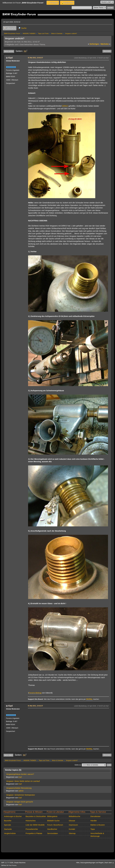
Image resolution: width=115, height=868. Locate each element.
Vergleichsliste (10, 833)
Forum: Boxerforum (55, 825)
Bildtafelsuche (75, 816)
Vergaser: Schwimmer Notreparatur (21, 795)
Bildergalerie (52, 816)
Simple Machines (20, 863)
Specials (7, 825)
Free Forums (13, 865)
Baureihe (8, 821)
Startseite (8, 829)
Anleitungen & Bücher (13, 816)
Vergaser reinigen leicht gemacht (19, 802)
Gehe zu (78, 765)
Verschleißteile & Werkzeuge (97, 835)
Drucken (107, 51)
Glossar (72, 821)
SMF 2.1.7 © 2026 (7, 863)
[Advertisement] (68, 726)
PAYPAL (89, 699)
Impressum (73, 825)
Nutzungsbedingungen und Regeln (92, 863)
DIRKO (65, 106)
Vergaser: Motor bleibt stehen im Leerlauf (23, 781)
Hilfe (78, 863)
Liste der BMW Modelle (35, 825)
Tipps (93, 829)
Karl (10, 58)
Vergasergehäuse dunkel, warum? (20, 774)
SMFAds (4, 865)
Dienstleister (95, 816)
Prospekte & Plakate (34, 833)
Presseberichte (32, 829)
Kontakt (72, 829)
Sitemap (72, 833)
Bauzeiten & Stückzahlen (36, 816)
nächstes (105, 44)
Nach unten (9, 51)
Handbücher (52, 829)
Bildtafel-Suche (53, 821)
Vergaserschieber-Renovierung (19, 788)
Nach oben (8, 755)
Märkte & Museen (98, 825)
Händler (94, 821)
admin (21, 791)
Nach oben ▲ (109, 863)
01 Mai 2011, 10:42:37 (35, 58)
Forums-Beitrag (35, 693)
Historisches (31, 821)
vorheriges (93, 44)
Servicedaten (53, 833)
